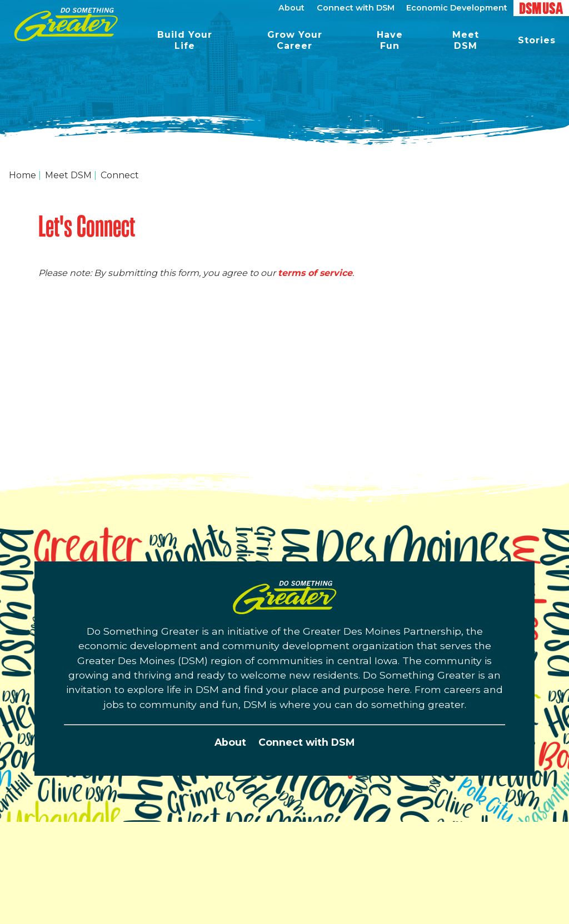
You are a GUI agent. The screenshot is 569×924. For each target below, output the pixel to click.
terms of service (315, 273)
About (230, 742)
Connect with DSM (306, 742)
